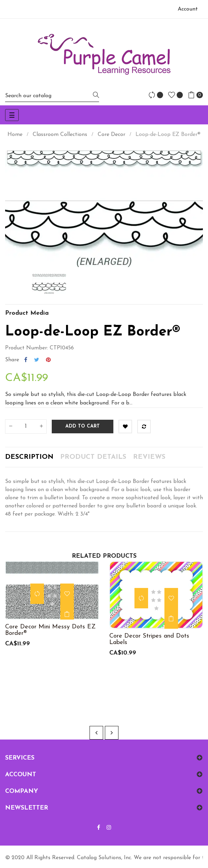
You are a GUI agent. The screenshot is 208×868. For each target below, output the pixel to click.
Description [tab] (29, 457)
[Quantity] (26, 427)
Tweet (37, 360)
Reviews (149, 457)
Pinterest (48, 360)
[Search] (52, 96)
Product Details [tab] (93, 457)
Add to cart (83, 426)
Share (26, 360)
